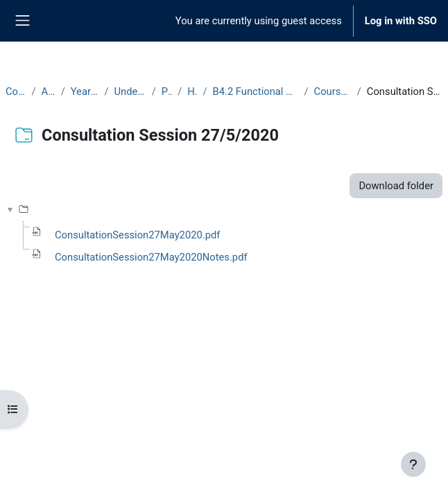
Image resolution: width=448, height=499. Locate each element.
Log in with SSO (401, 21)
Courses (16, 91)
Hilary (192, 91)
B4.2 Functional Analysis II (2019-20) (256, 91)
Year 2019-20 (85, 91)
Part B (167, 91)
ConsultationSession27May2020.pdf (137, 235)
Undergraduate (130, 91)
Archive (49, 91)
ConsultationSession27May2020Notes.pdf (151, 257)
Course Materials (333, 91)
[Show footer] (413, 464)
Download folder (396, 186)
